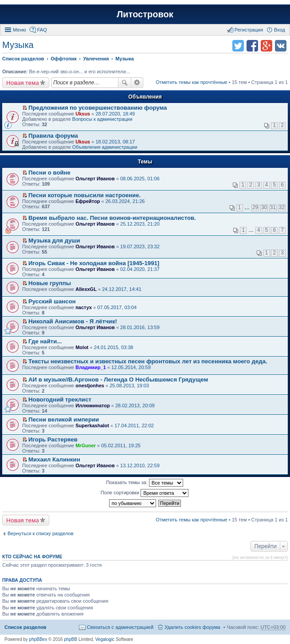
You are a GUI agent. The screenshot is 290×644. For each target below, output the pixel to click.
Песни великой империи (64, 419)
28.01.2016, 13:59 (140, 327)
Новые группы (50, 283)
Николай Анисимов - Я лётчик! (73, 321)
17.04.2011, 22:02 (134, 425)
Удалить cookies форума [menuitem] (192, 627)
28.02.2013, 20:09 (135, 405)
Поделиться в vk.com (281, 46)
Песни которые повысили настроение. (84, 195)
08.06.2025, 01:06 (140, 179)
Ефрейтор (88, 201)
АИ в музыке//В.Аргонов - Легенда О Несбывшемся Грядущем (118, 380)
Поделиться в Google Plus (266, 46)
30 (264, 207)
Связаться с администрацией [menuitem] (120, 627)
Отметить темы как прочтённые (192, 82)
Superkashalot (92, 425)
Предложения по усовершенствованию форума (98, 108)
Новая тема (23, 83)
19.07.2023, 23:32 (140, 246)
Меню (20, 30)
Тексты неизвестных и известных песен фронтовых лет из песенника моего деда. (148, 361)
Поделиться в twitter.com (238, 46)
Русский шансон (52, 301)
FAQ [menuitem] (42, 30)
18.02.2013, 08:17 (115, 142)
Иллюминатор (92, 405)
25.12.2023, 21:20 (140, 224)
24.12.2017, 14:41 (122, 289)
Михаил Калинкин (54, 459)
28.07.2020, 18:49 (115, 114)
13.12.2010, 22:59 (140, 465)
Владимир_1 (91, 367)
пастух (84, 307)
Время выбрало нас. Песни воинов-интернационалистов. (112, 218)
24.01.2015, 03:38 (114, 347)
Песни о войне (49, 173)
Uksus (83, 114)
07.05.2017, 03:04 (117, 307)
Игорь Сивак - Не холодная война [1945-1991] (94, 263)
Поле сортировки (145, 493)
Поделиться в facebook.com (252, 46)
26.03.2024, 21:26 (125, 201)
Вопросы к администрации (102, 119)
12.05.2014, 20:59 (131, 367)
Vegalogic (105, 639)
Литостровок (145, 14)
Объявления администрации (105, 147)
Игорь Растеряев (53, 439)
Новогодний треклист (60, 400)
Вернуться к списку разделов (40, 533)
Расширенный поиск (137, 83)
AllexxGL (86, 289)
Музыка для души (54, 241)
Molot (82, 347)
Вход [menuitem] (280, 30)
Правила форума (53, 136)
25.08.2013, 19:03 (129, 386)
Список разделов (25, 627)
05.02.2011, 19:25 (121, 445)
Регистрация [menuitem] (249, 30)
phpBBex (38, 639)
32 (282, 207)
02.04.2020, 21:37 (140, 269)
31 (273, 207)
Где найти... (45, 341)
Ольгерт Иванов (95, 179)
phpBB (71, 639)
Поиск (125, 83)
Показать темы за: (145, 483)
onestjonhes (90, 386)
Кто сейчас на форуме (32, 557)
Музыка (18, 45)
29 (255, 207)
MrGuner (86, 445)
